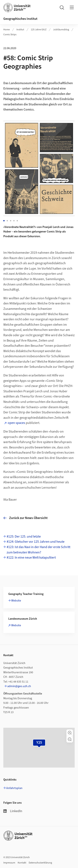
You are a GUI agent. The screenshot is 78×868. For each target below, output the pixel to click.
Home (7, 30)
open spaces (16, 423)
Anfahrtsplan (14, 788)
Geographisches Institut (20, 19)
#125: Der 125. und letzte (24, 537)
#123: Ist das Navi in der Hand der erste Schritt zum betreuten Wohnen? (38, 550)
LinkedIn (13, 811)
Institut (20, 30)
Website (16, 601)
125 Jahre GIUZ (39, 30)
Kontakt (22, 863)
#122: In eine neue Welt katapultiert (31, 558)
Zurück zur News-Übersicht (25, 518)
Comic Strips (10, 35)
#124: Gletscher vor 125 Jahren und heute (36, 542)
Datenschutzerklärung (40, 863)
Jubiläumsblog (61, 30)
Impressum (9, 863)
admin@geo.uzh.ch (19, 686)
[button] (70, 733)
